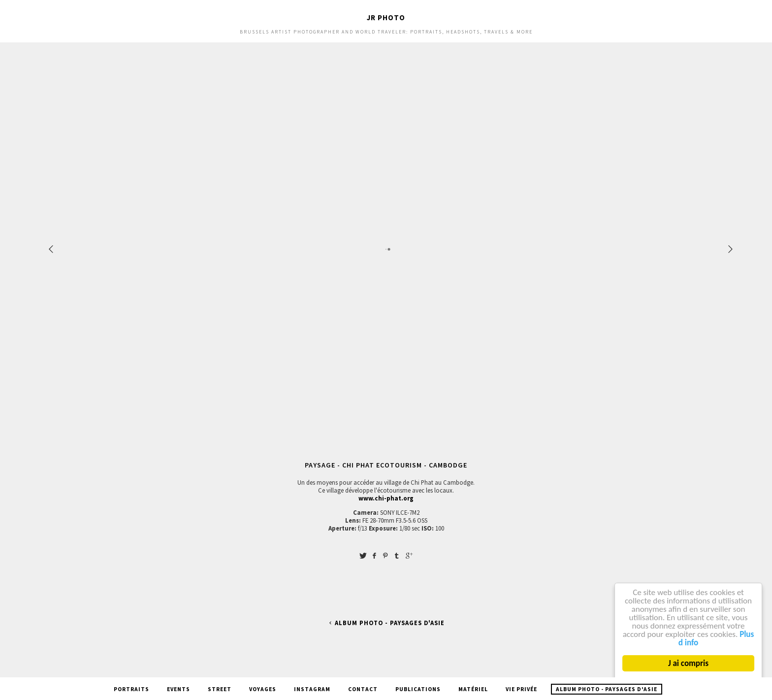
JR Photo (386, 17)
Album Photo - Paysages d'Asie (386, 623)
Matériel (473, 689)
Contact (363, 689)
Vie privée (521, 689)
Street (220, 689)
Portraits (131, 689)
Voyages (263, 689)
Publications (418, 689)
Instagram (312, 689)
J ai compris (688, 663)
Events (178, 689)
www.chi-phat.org (386, 498)
